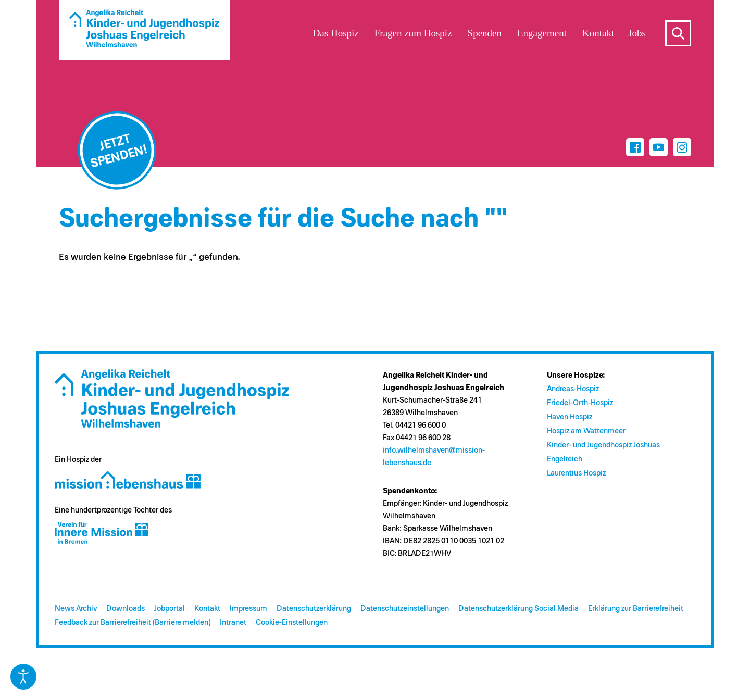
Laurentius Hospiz (576, 473)
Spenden (485, 33)
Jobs (637, 33)
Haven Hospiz (570, 417)
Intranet (233, 623)
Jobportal (170, 609)
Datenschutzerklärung (314, 609)
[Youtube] (659, 147)
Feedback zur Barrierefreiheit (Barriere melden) (133, 623)
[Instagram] (682, 147)
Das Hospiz (336, 33)
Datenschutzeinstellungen (405, 609)
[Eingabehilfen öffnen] (23, 677)
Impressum (248, 609)
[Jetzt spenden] (117, 151)
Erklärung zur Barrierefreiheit (636, 609)
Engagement (542, 33)
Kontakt (207, 609)
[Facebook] (635, 147)
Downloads (126, 609)
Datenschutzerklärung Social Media (518, 609)
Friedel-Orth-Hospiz (580, 403)
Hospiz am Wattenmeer (586, 431)
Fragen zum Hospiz (413, 33)
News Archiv (76, 609)
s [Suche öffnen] (678, 33)
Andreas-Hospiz (573, 389)
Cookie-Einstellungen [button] (292, 623)
